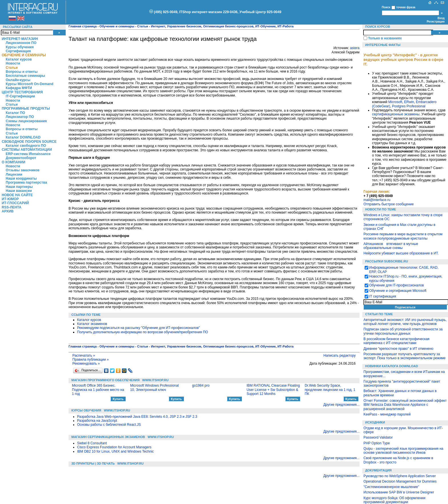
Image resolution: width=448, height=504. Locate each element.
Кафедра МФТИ (19, 88)
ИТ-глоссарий (15, 203)
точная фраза (406, 7)
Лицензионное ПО (21, 43)
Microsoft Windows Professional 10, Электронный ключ (154, 387)
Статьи (12, 68)
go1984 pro (201, 385)
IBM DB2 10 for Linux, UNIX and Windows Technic (115, 451)
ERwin (409, 102)
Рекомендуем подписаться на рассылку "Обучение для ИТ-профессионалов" (138, 328)
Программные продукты (26, 109)
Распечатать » (84, 356)
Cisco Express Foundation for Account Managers (114, 447)
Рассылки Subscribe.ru (387, 261)
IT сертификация (383, 296)
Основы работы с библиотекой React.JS (109, 425)
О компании (14, 162)
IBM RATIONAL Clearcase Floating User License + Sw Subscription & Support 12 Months (273, 390)
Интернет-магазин (20, 39)
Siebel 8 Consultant (92, 443)
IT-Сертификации (20, 96)
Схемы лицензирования (26, 121)
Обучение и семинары (24, 55)
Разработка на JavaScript (97, 421)
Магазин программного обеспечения (106, 380)
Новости (13, 63)
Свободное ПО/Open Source (29, 142)
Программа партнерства (26, 182)
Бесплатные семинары (25, 76)
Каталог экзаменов (92, 324)
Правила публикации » (91, 360)
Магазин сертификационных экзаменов (108, 437)
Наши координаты (21, 178)
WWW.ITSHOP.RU (155, 380)
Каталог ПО (15, 113)
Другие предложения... (341, 405)
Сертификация (18, 51)
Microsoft (395, 102)
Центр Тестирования (22, 92)
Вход (441, 18)
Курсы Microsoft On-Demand (30, 84)
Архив (8, 211)
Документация (378, 470)
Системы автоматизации (27, 150)
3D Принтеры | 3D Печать (93, 463)
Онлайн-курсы (18, 80)
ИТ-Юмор (10, 199)
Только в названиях (385, 38)
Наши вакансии (19, 191)
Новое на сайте (17, 195)
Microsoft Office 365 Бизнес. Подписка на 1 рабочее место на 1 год (98, 390)
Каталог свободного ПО (26, 146)
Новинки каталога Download (392, 366)
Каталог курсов (19, 59)
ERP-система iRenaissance (28, 154)
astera (355, 48)
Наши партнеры (19, 187)
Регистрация (436, 22)
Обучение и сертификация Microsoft (398, 291)
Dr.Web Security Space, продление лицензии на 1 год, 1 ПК (330, 390)
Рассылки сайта (18, 27)
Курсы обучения (20, 47)
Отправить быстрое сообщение (389, 204)
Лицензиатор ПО (20, 117)
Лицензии (14, 174)
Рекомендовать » (86, 364)
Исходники (375, 422)
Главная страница (83, 26)
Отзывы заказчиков (23, 170)
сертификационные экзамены (396, 114)
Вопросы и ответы (22, 72)
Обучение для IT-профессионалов (396, 285)
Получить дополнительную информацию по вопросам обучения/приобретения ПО (143, 332)
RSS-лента (12, 207)
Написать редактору (340, 356)
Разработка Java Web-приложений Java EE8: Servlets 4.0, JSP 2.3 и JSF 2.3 (137, 417)
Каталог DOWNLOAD (23, 137)
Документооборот (21, 158)
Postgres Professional (409, 106)
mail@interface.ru (377, 200)
